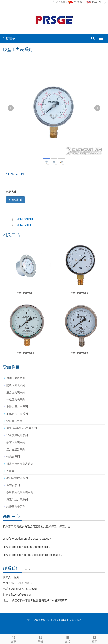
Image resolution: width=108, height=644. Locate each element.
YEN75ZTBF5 (79, 353)
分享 (14, 639)
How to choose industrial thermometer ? (27, 547)
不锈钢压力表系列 (17, 414)
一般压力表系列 (16, 399)
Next (97, 108)
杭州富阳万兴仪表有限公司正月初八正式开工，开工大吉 (37, 526)
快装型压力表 (14, 421)
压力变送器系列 (16, 449)
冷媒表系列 (13, 485)
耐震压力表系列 (16, 378)
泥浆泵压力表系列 (17, 499)
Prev (11, 108)
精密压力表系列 (16, 507)
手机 (41, 639)
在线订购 (15, 200)
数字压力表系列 (16, 442)
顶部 (95, 639)
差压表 (10, 471)
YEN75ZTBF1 (25, 219)
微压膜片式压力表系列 (20, 492)
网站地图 (77, 620)
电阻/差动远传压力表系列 (22, 428)
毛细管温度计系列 (17, 478)
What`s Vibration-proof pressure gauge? (27, 539)
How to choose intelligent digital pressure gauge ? (33, 555)
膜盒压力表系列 (16, 392)
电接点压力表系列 (17, 407)
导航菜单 (9, 39)
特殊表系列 (13, 457)
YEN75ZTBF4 (25, 353)
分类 (68, 639)
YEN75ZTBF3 (25, 225)
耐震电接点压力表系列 (20, 464)
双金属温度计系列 (17, 435)
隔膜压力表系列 (16, 385)
